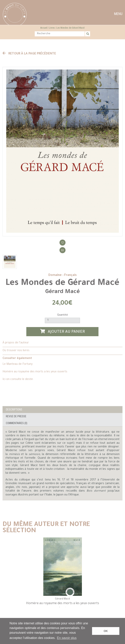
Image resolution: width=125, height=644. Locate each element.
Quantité (62, 315)
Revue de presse (16, 416)
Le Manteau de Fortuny (18, 364)
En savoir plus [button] (67, 638)
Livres (52, 28)
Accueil (44, 28)
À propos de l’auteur (16, 343)
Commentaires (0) (17, 423)
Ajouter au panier (63, 332)
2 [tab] (65, 609)
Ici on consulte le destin (18, 380)
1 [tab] (59, 609)
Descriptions (14, 409)
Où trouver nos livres (16, 351)
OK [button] (106, 631)
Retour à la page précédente (29, 54)
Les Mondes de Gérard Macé (70, 28)
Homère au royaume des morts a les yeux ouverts (35, 372)
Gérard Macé (62, 292)
